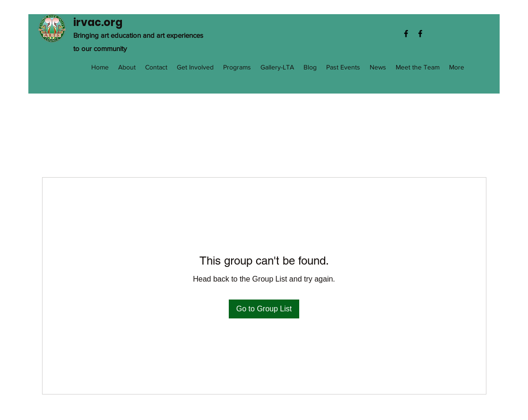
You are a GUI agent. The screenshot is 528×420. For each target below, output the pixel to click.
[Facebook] (406, 34)
